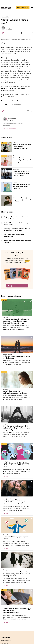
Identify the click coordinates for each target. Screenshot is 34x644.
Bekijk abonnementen (23, 7)
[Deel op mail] (28, 111)
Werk (7, 16)
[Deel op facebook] (25, 111)
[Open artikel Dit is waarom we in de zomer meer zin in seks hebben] (17, 353)
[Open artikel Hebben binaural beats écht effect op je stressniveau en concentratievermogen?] (17, 607)
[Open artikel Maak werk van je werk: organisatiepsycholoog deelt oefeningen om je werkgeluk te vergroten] (16, 160)
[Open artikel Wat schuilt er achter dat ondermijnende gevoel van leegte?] (17, 388)
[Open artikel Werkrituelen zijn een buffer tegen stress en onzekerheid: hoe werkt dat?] (16, 147)
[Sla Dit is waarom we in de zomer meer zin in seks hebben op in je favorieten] (31, 338)
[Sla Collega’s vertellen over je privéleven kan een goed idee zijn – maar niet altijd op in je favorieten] (10, 170)
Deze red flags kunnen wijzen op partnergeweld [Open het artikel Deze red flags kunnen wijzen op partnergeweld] (14, 236)
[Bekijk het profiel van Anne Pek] (8, 28)
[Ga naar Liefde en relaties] (6, 640)
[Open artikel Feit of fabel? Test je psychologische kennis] (17, 534)
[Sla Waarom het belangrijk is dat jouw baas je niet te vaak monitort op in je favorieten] (10, 197)
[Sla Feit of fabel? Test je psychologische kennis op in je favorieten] (31, 518)
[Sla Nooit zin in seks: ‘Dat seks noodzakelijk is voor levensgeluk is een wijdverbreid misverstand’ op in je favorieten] (31, 482)
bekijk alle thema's (17, 104)
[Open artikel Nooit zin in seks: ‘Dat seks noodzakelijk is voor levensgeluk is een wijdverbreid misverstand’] (17, 498)
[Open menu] (32, 7)
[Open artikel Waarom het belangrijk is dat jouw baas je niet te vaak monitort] (16, 200)
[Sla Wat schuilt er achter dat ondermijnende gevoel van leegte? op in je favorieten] (31, 373)
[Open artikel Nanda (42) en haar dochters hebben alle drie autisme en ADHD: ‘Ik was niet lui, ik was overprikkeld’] (17, 461)
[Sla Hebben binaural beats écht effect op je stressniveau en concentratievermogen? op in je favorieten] (31, 590)
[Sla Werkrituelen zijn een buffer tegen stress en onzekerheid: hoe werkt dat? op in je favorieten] (10, 143)
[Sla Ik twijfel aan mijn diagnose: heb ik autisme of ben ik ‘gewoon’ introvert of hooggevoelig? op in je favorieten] (31, 408)
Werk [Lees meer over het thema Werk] (6, 104)
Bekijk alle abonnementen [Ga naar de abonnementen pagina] (17, 286)
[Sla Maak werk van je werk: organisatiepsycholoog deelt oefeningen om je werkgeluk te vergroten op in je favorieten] (10, 157)
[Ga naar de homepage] (6, 8)
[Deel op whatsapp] (31, 111)
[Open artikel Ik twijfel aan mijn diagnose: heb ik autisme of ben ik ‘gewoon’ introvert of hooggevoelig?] (17, 424)
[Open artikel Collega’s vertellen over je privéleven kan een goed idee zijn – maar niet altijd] (16, 174)
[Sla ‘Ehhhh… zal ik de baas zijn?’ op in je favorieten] (5, 33)
